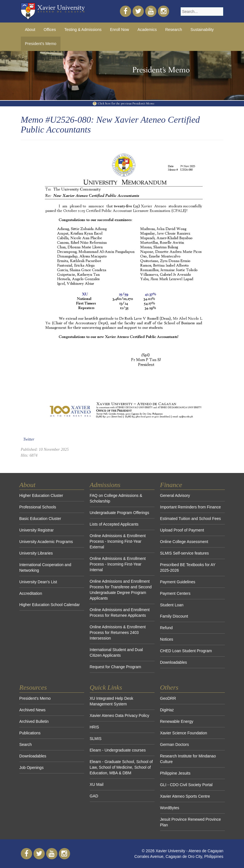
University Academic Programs (46, 542)
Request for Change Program (116, 667)
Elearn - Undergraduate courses (118, 750)
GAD (94, 796)
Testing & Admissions (83, 30)
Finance (171, 485)
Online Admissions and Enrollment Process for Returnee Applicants (120, 613)
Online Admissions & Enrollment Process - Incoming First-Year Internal (118, 564)
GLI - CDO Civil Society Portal (186, 785)
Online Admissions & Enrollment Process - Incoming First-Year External (118, 541)
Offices (50, 30)
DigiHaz (167, 710)
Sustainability (202, 30)
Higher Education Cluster (41, 495)
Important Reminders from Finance (191, 507)
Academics (147, 30)
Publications (30, 733)
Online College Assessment (184, 542)
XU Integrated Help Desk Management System (112, 701)
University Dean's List (38, 582)
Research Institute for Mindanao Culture (188, 759)
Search (26, 744)
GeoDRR (168, 698)
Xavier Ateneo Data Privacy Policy (120, 716)
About (30, 30)
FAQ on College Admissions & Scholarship (116, 498)
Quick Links (106, 687)
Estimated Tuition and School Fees (191, 519)
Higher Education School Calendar (50, 605)
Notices (167, 639)
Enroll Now (120, 30)
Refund (166, 628)
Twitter (29, 439)
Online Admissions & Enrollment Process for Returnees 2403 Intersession (118, 633)
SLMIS (96, 739)
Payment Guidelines (178, 582)
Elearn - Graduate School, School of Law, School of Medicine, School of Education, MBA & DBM (121, 767)
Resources (33, 687)
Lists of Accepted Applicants (114, 524)
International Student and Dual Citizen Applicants (116, 652)
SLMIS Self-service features (185, 553)
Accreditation (31, 593)
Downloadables (174, 662)
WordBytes (170, 808)
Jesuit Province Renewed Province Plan (191, 822)
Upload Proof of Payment (182, 530)
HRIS (94, 727)
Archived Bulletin (34, 721)
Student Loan (172, 605)
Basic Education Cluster (40, 519)
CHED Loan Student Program (186, 651)
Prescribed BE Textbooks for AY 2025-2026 (188, 568)
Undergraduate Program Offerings (119, 513)
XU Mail (97, 784)
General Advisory (175, 495)
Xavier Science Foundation (184, 733)
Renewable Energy (177, 721)
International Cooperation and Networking (45, 568)
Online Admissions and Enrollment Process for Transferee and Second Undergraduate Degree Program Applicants (121, 590)
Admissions (105, 485)
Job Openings (32, 768)
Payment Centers (175, 593)
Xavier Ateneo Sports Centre (185, 796)
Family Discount (174, 616)
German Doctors (175, 744)
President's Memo (35, 698)
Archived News (33, 710)
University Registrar (37, 530)
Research (174, 30)
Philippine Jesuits (175, 773)
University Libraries (36, 553)
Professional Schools (38, 507)
